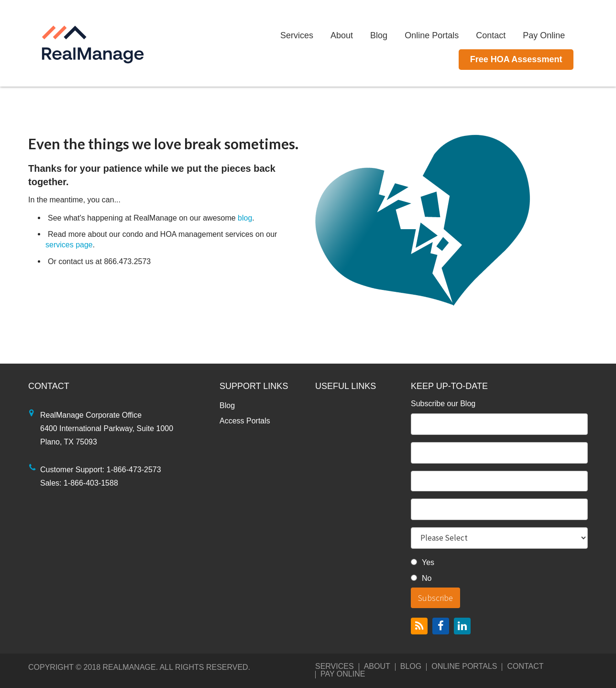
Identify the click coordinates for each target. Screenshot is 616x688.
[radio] (499, 564)
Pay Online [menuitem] (558, 35)
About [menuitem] (356, 35)
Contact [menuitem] (505, 35)
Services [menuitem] (311, 35)
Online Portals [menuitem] (446, 35)
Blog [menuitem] (393, 35)
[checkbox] (499, 572)
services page (69, 245)
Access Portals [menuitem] (245, 421)
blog (245, 218)
